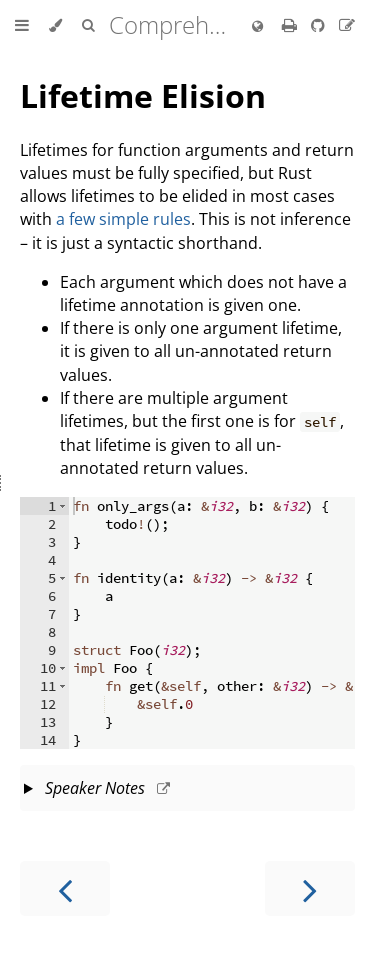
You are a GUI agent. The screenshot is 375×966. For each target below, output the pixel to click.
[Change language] (257, 27)
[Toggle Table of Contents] (22, 26)
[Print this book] (291, 25)
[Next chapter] (310, 888)
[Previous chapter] (65, 888)
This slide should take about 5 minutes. (187, 790)
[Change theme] (55, 26)
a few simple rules (123, 219)
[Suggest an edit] (347, 25)
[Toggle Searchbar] (88, 26)
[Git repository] (320, 25)
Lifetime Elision (143, 95)
